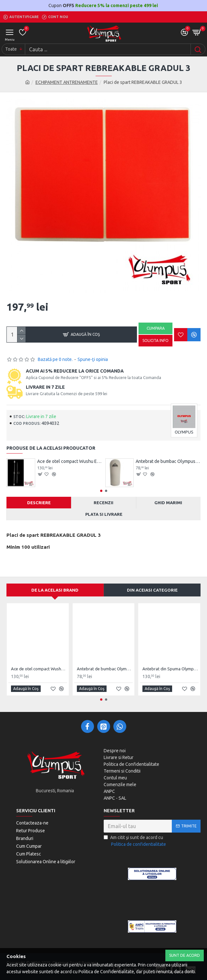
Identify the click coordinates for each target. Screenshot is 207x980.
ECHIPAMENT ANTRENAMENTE (67, 82)
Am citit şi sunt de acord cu (135, 841)
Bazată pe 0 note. (55, 359)
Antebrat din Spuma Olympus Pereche (171, 669)
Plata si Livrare (104, 514)
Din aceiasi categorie (152, 590)
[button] (101, 491)
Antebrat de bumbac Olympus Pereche (168, 461)
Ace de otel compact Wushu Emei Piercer (70, 461)
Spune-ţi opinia (93, 359)
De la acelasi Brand (55, 590)
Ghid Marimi (168, 503)
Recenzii (103, 503)
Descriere (39, 503)
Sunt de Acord (185, 955)
